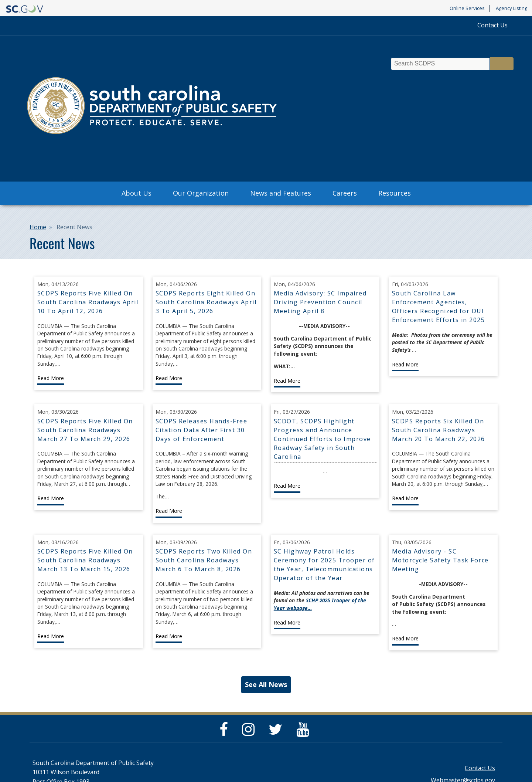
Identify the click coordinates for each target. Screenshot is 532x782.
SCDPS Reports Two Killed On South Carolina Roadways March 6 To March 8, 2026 (204, 560)
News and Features (281, 193)
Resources (395, 193)
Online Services (467, 9)
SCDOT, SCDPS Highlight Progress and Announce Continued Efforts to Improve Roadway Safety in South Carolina (322, 439)
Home (38, 227)
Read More (51, 378)
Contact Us (492, 25)
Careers (345, 193)
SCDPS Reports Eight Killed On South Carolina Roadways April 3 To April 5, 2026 (206, 302)
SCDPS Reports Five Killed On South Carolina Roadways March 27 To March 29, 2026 (85, 430)
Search (502, 64)
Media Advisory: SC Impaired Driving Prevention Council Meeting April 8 (320, 302)
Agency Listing (511, 9)
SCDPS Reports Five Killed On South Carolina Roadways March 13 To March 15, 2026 (85, 560)
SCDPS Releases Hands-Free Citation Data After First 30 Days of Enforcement (202, 430)
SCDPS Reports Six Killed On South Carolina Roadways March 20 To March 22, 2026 (439, 430)
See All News (266, 684)
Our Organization (201, 193)
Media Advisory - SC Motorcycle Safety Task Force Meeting (440, 560)
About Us (137, 193)
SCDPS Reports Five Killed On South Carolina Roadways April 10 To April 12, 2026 (88, 302)
